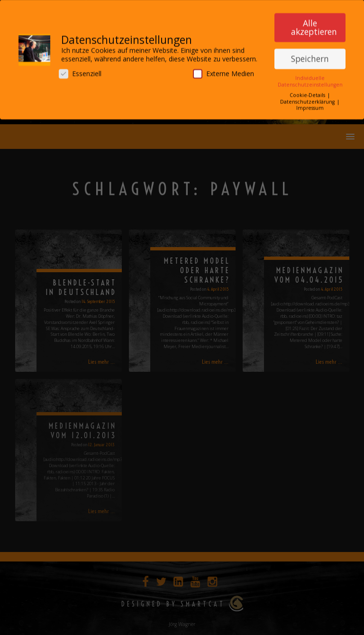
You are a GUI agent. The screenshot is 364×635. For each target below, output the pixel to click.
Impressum (310, 104)
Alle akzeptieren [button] (314, 24)
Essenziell (80, 70)
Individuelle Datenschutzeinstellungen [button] (310, 78)
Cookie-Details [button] (308, 92)
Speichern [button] (310, 55)
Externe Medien (223, 70)
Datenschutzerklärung (308, 98)
